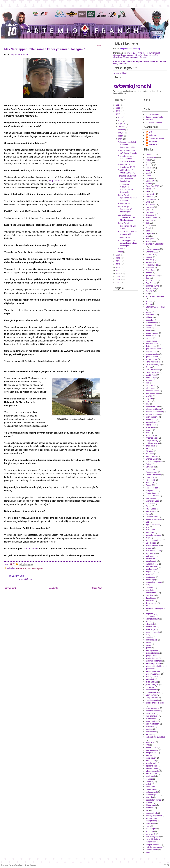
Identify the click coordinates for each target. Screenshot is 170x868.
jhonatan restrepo (153, 692)
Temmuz (122, 127)
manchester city (152, 406)
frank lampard (151, 640)
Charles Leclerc (152, 459)
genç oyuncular (152, 650)
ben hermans (151, 569)
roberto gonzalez (153, 771)
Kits (147, 191)
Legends (149, 233)
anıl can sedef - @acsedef (137, 57)
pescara (149, 755)
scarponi (149, 779)
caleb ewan (150, 386)
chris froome (151, 315)
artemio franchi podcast (155, 307)
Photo (148, 163)
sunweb (149, 430)
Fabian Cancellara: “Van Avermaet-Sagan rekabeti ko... (127, 159)
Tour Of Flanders (153, 370)
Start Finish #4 (124, 237)
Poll (147, 294)
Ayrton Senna (151, 456)
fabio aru (149, 317)
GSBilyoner (150, 239)
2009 (118, 277)
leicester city (151, 352)
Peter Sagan (151, 270)
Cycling (149, 178)
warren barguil (152, 359)
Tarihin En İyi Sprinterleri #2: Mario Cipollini (125, 209)
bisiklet (149, 189)
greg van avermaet (153, 349)
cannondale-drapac (154, 582)
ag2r (148, 522)
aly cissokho (151, 553)
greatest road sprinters (155, 244)
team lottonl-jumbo (153, 800)
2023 (118, 108)
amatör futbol (151, 375)
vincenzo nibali (152, 438)
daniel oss (150, 601)
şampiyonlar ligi (152, 441)
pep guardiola (151, 753)
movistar (149, 729)
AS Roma (150, 454)
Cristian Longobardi (154, 462)
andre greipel (151, 378)
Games (149, 184)
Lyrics (148, 210)
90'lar (148, 448)
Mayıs (121, 133)
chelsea (149, 338)
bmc (147, 383)
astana (148, 312)
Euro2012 (150, 291)
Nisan (121, 136)
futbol (148, 231)
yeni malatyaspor (153, 837)
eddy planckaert (152, 619)
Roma (148, 514)
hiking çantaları (152, 677)
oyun (148, 745)
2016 (118, 255)
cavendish (150, 588)
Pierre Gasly (151, 511)
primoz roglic (151, 425)
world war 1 (150, 834)
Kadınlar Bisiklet (152, 496)
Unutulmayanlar (152, 114)
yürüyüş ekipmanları (154, 847)
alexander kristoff (153, 546)
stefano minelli (152, 792)
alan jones (150, 532)
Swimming (150, 215)
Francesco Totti (152, 488)
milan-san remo (152, 417)
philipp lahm (151, 761)
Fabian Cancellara (153, 475)
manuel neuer (151, 719)
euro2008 (150, 207)
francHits (149, 120)
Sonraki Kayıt (10, 588)
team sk (149, 803)
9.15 (151, 132)
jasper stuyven (152, 690)
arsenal (149, 331)
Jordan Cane (151, 493)
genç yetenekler (152, 653)
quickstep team (152, 357)
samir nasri (150, 776)
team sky (149, 320)
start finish (150, 212)
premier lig (150, 260)
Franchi (149, 168)
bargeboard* (54, 181)
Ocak (121, 252)
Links (148, 202)
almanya (149, 548)
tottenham (150, 808)
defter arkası (151, 346)
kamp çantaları (152, 698)
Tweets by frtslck (120, 73)
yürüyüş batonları (153, 845)
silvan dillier (151, 787)
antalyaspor (151, 559)
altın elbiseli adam (153, 551)
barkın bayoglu (152, 564)
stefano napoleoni (153, 795)
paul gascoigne (152, 750)
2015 (118, 258)
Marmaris (150, 197)
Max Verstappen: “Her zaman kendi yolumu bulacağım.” (128, 243)
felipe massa (151, 388)
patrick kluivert (152, 747)
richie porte (150, 427)
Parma (148, 506)
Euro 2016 (150, 254)
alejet (148, 538)
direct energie (151, 603)
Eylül (121, 121)
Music (148, 173)
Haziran (122, 130)
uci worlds (150, 435)
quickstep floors (152, 275)
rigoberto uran (151, 766)
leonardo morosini (153, 711)
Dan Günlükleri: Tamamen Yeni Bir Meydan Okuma (127, 218)
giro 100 (149, 396)
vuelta (148, 826)
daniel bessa (151, 598)
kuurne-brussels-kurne (155, 703)
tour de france (151, 218)
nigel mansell (151, 732)
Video (148, 170)
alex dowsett (151, 543)
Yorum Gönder (25, 579)
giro (147, 236)
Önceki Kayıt (97, 588)
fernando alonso (152, 391)
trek (147, 810)
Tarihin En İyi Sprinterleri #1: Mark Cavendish (127, 198)
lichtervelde (150, 713)
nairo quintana (152, 422)
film (147, 635)
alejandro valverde (153, 535)
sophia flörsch (151, 789)
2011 (118, 270)
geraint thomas (152, 658)
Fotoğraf (149, 485)
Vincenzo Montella (153, 519)
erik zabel (150, 624)
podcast (149, 273)
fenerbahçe (150, 629)
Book (148, 278)
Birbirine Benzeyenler (155, 117)
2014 (118, 261)
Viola (148, 160)
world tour (150, 831)
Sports (148, 165)
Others (148, 176)
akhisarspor (151, 530)
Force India (150, 480)
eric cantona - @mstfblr (133, 55)
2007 (118, 283)
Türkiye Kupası (152, 517)
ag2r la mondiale (153, 525)
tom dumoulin (151, 325)
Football (149, 155)
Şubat (121, 249)
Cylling (148, 464)
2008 (118, 280)
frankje (148, 645)
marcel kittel (151, 289)
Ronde (148, 328)
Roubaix (149, 302)
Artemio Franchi (8, 865)
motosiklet (150, 726)
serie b (148, 784)
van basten (150, 824)
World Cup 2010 (152, 186)
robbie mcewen (152, 768)
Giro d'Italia (150, 205)
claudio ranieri (151, 341)
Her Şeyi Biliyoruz (153, 362)
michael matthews (153, 409)
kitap (148, 404)
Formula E (150, 483)
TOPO (167, 865)
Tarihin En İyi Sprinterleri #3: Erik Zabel (127, 226)
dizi (147, 606)
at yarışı (149, 380)
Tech (148, 228)
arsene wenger (152, 333)
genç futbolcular (152, 393)
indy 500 (149, 399)
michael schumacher (154, 412)
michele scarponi (153, 414)
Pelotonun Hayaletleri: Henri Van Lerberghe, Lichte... (127, 145)
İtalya (148, 852)
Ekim (121, 117)
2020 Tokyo (150, 446)
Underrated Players (154, 122)
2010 (118, 273)
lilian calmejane (152, 716)
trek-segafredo (152, 813)
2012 (118, 267)
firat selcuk (153, 144)
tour (147, 223)
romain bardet (151, 774)
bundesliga (150, 580)
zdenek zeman (152, 850)
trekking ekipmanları (154, 816)
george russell (151, 656)
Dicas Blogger (30, 865)
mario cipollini (151, 721)
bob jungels (150, 577)
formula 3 (150, 637)
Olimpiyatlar (151, 504)
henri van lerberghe (154, 661)
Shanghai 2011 (152, 252)
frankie (148, 643)
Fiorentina (150, 477)
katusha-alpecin (152, 700)
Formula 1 (21, 568)
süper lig (149, 797)
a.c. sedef (153, 141)
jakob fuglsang (152, 682)
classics (149, 257)
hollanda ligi (151, 679)
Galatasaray (151, 157)
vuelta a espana (152, 249)
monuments (151, 420)
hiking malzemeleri (153, 671)
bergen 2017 (151, 572)
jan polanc (150, 687)
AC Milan (149, 451)
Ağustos (122, 124)
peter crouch (151, 758)
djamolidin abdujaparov (155, 608)
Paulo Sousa (151, 509)
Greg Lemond (151, 490)
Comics (149, 226)
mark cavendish (152, 354)
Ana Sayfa (54, 588)
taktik (148, 433)
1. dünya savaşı (152, 443)
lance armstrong (152, 708)
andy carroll (151, 556)
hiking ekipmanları (153, 663)
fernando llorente (153, 632)
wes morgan (151, 829)
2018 (118, 111)
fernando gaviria (152, 286)
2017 (118, 114)
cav (147, 585)
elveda (148, 622)
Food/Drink (150, 199)
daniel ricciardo (152, 344)
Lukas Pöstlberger (153, 365)
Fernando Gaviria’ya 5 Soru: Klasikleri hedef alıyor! (127, 178)
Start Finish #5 (124, 204)
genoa (148, 648)
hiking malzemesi (153, 674)
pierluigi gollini (151, 763)
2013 (118, 264)
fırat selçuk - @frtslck (136, 53)
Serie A (149, 304)
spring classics (152, 265)
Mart (120, 139)
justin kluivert (151, 695)
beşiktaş (149, 574)
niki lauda (150, 734)
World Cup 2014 (152, 372)
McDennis (153, 135)
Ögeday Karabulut (20, 55)
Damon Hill (150, 467)
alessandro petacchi (154, 540)
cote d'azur (150, 595)
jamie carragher (152, 684)
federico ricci (151, 627)
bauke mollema (152, 567)
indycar (149, 401)
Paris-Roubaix (151, 281)
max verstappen (35, 568)
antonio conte (151, 561)
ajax (147, 527)
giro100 (149, 241)
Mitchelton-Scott (152, 501)
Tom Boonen (151, 283)
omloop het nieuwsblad (155, 737)
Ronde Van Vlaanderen (155, 296)
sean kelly (150, 782)
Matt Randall (151, 498)
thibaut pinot (151, 805)
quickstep (150, 262)
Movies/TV (150, 181)
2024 (118, 105)
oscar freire (150, 742)
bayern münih (151, 336)
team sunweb (151, 323)
